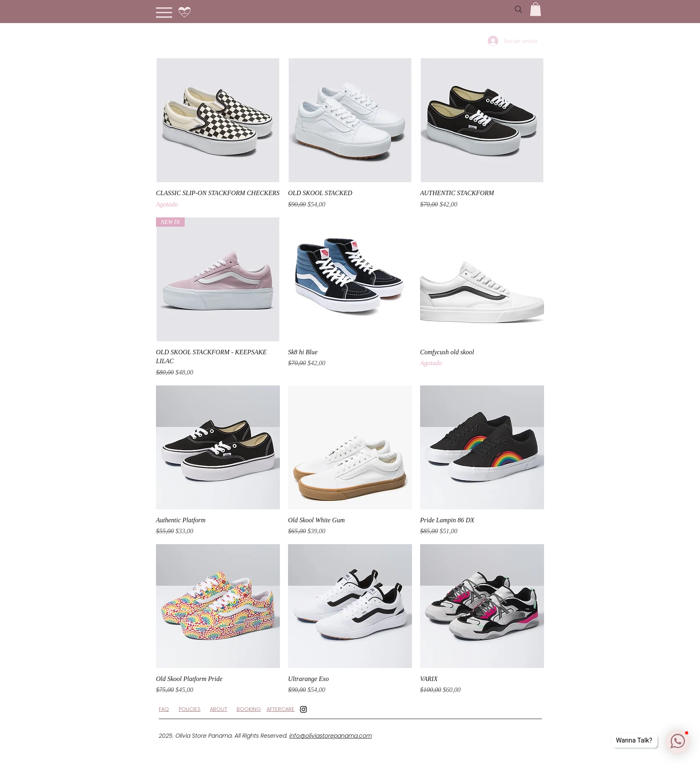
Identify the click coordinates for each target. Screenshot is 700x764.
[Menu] (164, 12)
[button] (536, 9)
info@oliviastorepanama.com (331, 736)
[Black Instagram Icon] (303, 709)
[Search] (519, 9)
